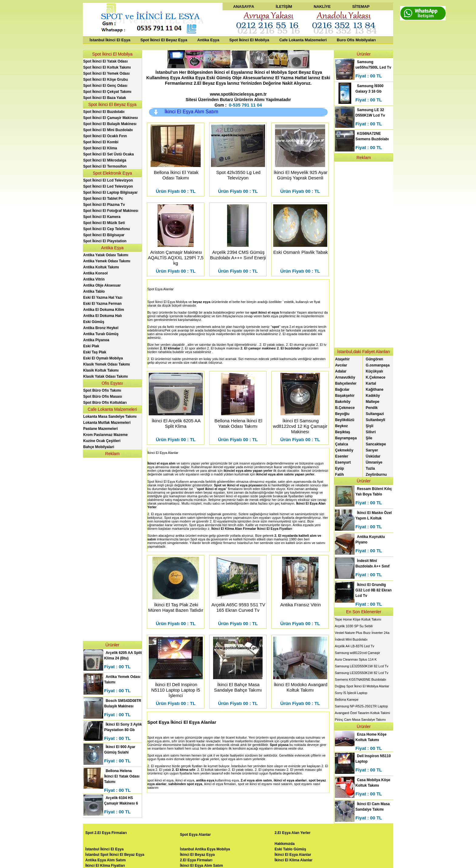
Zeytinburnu (376, 475)
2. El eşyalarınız (159, 766)
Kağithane (375, 390)
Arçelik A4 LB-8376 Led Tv (355, 646)
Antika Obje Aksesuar (102, 285)
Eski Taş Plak (95, 352)
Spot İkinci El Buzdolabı (104, 112)
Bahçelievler (346, 383)
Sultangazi (375, 414)
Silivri (371, 432)
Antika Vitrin (94, 279)
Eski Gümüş (94, 322)
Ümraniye (374, 462)
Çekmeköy (344, 450)
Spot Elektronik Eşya (112, 173)
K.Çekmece (376, 377)
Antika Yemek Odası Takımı (107, 261)
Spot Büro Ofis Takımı (102, 390)
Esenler (342, 456)
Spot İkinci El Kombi (101, 142)
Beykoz (342, 426)
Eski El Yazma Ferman (102, 304)
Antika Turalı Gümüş (101, 334)
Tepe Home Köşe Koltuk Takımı (358, 619)
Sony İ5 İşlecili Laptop (351, 693)
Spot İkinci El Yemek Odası (106, 73)
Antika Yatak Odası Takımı (106, 255)
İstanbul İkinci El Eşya (110, 40)
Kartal (371, 383)
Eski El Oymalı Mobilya (103, 358)
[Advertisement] (112, 549)
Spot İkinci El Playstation (105, 241)
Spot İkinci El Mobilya (249, 40)
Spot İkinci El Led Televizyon (108, 186)
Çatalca (342, 444)
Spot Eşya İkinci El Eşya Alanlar (182, 722)
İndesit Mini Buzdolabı (351, 639)
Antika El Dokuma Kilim (104, 310)
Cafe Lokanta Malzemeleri (303, 40)
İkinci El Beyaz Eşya (197, 855)
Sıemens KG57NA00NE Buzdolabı (360, 679)
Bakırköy (343, 402)
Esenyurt (343, 462)
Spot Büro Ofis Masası (103, 397)
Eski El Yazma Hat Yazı (103, 298)
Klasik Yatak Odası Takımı (105, 376)
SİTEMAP (361, 7)
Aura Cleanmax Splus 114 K (356, 659)
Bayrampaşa (346, 438)
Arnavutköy (345, 377)
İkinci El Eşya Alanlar (293, 855)
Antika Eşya (208, 40)
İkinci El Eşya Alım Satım (191, 112)
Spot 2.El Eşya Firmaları (106, 833)
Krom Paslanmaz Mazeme (105, 435)
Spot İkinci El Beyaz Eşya (164, 40)
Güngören (374, 359)
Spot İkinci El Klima (100, 148)
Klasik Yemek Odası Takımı (107, 364)
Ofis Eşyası (112, 383)
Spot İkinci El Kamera (102, 217)
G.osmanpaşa (378, 365)
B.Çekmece (345, 408)
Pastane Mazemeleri (100, 429)
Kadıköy (373, 396)
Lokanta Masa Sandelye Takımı (110, 417)
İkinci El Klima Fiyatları (105, 866)
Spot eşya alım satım (180, 518)
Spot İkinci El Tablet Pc (103, 199)
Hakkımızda (285, 844)
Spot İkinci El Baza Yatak (105, 98)
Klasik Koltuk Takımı (101, 370)
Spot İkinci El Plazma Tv (104, 205)
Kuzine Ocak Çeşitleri (102, 441)
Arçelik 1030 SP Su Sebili (354, 626)
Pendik (372, 408)
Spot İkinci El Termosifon (105, 166)
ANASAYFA (244, 7)
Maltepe (373, 402)
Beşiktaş (343, 432)
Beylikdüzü (345, 420)
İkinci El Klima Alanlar (294, 860)
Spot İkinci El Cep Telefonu (107, 229)
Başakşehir (345, 396)
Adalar (341, 371)
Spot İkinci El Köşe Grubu (105, 80)
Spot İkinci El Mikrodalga (105, 160)
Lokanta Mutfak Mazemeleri (107, 423)
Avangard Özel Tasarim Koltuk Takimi (362, 713)
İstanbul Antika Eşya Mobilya (205, 849)
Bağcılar (342, 390)
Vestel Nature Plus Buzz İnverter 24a (362, 633)
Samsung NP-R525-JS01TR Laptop (361, 706)
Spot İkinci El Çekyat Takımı (107, 92)
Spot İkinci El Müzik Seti (104, 223)
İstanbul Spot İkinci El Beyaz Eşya (115, 855)
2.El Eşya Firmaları (196, 860)
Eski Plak (91, 346)
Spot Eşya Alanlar (160, 289)
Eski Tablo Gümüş (291, 849)
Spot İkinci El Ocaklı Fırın (105, 136)
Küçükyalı (374, 371)
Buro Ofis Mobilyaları (356, 40)
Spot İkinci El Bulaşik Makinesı (110, 124)
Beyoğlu (342, 414)
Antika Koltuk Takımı (101, 267)
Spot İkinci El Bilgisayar (104, 235)
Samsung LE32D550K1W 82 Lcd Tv (362, 666)
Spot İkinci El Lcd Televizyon (108, 180)
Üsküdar (373, 456)
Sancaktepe (376, 444)
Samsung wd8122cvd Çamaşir (357, 653)
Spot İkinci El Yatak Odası (105, 61)
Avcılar (341, 365)
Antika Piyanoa (96, 340)
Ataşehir (342, 359)
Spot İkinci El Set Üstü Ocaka (109, 154)
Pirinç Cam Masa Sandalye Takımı (360, 720)
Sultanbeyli (376, 420)
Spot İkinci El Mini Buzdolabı (108, 130)
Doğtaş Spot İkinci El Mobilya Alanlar (362, 686)
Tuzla (370, 468)
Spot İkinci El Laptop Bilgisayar (110, 192)
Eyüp (340, 468)
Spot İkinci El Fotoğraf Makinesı (111, 211)
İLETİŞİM (284, 7)
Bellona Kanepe (347, 700)
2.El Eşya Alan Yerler (293, 833)
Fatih (340, 475)
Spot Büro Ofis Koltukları (105, 403)
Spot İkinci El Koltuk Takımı (107, 67)
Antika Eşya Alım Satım (105, 860)
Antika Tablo (94, 291)
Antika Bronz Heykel (101, 328)
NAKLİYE (322, 7)
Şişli (370, 426)
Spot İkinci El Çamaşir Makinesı (110, 118)
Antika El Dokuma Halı (102, 316)
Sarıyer (372, 450)
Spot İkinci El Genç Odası (105, 86)
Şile (369, 438)
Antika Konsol (95, 273)
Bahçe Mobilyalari (99, 447)
